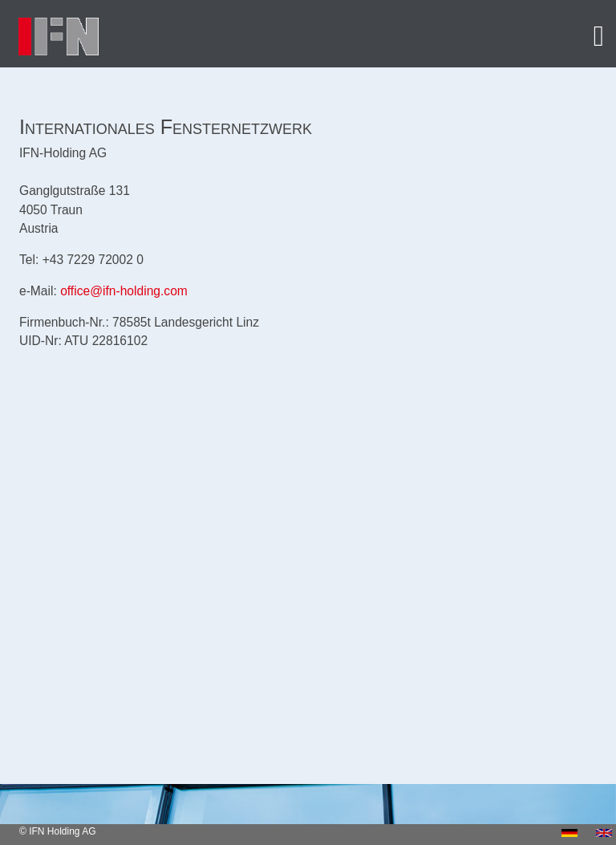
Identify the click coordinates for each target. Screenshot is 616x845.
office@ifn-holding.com (124, 291)
